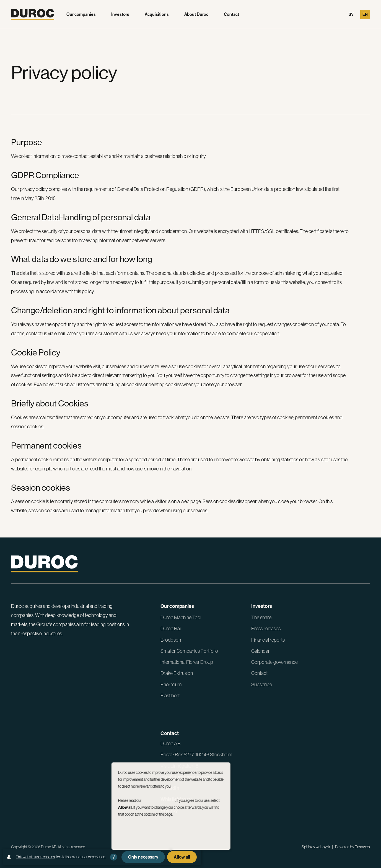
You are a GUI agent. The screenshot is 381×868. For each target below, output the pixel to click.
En (365, 15)
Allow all (182, 857)
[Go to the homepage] (33, 14)
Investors (120, 14)
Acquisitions (157, 14)
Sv (351, 15)
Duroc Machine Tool (181, 617)
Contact (231, 14)
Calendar (261, 651)
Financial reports (268, 640)
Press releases (266, 628)
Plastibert (170, 696)
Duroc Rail (171, 628)
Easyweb (362, 847)
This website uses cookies (35, 857)
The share (261, 617)
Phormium (171, 684)
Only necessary (143, 857)
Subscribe (262, 684)
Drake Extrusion (177, 673)
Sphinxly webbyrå (316, 847)
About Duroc (196, 14)
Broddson (171, 640)
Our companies (81, 14)
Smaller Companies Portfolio (189, 651)
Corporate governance (274, 662)
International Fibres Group (187, 662)
